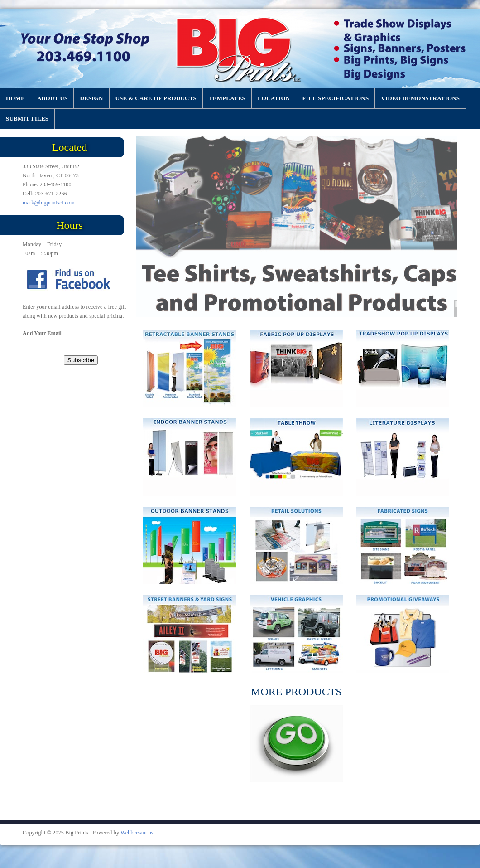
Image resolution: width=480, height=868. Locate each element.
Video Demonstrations (420, 98)
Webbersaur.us (137, 833)
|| (456, 304)
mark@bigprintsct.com (49, 203)
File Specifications (335, 98)
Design (91, 98)
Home (15, 98)
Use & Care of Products (156, 98)
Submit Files (27, 119)
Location (274, 98)
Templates (227, 98)
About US (52, 98)
